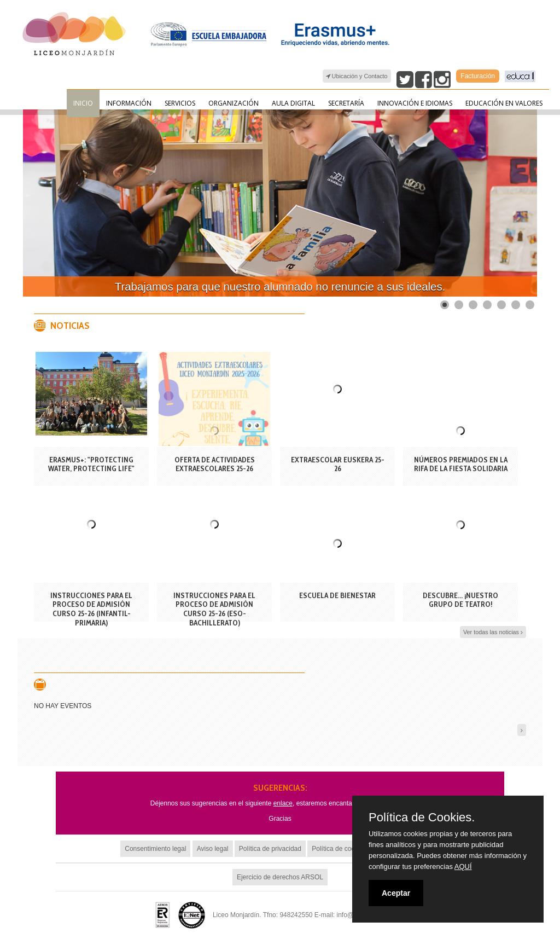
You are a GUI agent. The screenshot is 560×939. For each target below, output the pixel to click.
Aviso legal (213, 849)
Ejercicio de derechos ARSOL (280, 877)
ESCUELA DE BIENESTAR (337, 595)
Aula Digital (293, 103)
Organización (234, 103)
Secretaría (346, 103)
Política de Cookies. (422, 818)
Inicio (83, 103)
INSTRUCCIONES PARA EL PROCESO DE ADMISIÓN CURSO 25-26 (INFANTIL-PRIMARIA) (91, 609)
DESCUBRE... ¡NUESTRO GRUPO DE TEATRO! (460, 600)
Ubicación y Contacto (357, 76)
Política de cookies (339, 849)
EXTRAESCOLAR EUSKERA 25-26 (338, 464)
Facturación (478, 76)
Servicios (180, 103)
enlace (283, 803)
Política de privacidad (270, 849)
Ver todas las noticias (493, 632)
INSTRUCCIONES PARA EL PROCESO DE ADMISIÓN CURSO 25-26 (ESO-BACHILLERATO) (214, 609)
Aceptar (396, 893)
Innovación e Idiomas (415, 103)
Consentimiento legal (155, 849)
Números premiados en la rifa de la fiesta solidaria (461, 464)
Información (129, 103)
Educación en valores (504, 103)
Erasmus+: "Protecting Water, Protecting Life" (91, 464)
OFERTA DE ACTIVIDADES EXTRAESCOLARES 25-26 (215, 464)
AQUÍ (463, 866)
